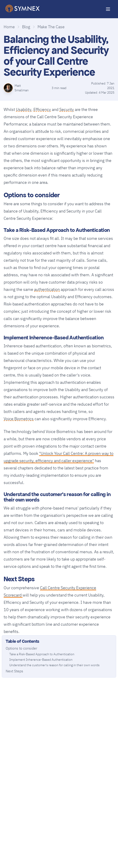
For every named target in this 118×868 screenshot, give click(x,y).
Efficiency (42, 109)
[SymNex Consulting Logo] (23, 9)
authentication (47, 289)
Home (9, 27)
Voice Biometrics (19, 418)
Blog (26, 27)
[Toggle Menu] (108, 9)
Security (67, 109)
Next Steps (14, 671)
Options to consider (21, 648)
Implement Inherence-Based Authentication (41, 660)
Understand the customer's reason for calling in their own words (54, 665)
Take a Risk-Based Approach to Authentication (42, 654)
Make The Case (51, 27)
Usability (24, 109)
